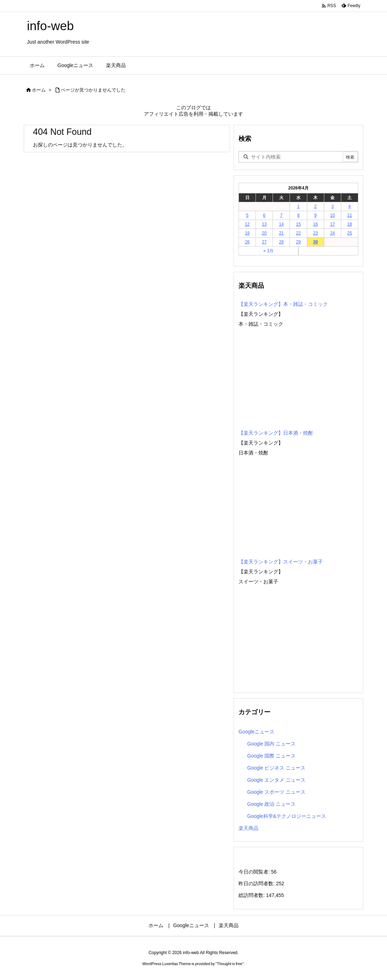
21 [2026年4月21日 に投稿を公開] (281, 233)
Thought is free (229, 964)
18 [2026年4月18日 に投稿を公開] (350, 224)
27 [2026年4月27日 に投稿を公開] (264, 242)
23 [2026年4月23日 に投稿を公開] (315, 233)
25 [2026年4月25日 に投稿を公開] (350, 233)
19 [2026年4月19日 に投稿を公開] (247, 233)
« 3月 (268, 251)
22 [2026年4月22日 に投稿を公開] (298, 233)
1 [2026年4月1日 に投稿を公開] (299, 207)
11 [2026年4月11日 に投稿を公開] (350, 215)
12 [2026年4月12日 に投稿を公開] (247, 224)
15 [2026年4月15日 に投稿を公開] (298, 224)
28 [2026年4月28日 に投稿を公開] (281, 242)
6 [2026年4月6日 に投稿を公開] (264, 215)
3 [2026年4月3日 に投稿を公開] (333, 207)
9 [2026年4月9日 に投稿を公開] (316, 215)
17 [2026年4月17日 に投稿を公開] (333, 224)
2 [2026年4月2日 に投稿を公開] (316, 207)
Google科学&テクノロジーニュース (286, 816)
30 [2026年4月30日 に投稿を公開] (315, 242)
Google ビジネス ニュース (276, 768)
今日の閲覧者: (255, 872)
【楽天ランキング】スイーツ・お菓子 (281, 562)
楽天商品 (248, 828)
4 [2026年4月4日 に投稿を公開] (350, 207)
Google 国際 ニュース (271, 756)
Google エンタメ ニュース (276, 780)
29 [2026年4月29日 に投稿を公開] (298, 242)
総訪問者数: (252, 895)
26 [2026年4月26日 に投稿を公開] (247, 242)
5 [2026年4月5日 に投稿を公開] (247, 215)
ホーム (39, 90)
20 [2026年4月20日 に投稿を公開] (264, 233)
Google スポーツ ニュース (276, 792)
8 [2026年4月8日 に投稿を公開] (299, 215)
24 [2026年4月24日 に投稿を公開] (333, 233)
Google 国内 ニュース (271, 744)
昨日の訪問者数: (257, 883)
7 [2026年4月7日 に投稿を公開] (282, 215)
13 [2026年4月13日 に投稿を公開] (264, 224)
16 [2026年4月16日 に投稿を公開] (315, 224)
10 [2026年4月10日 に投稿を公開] (333, 215)
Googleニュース (256, 732)
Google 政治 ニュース (271, 804)
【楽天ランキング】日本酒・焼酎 (276, 433)
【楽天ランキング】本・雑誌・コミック (283, 304)
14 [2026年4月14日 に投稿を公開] (281, 224)
